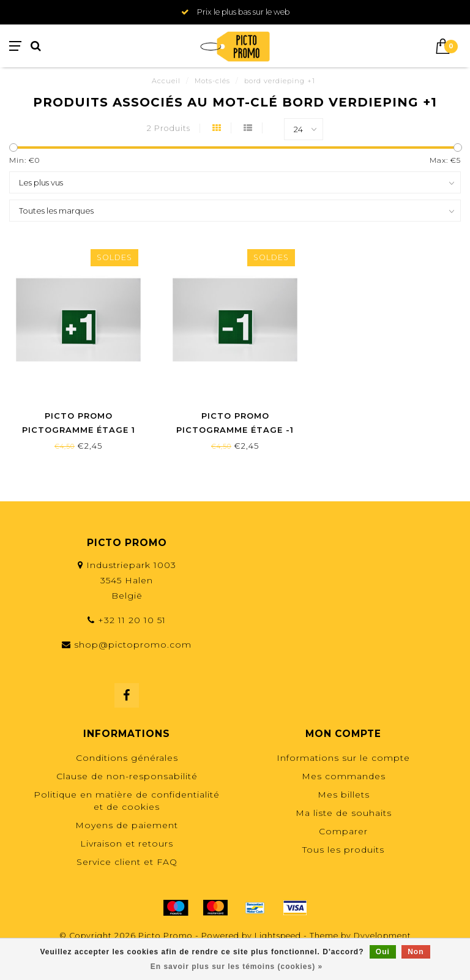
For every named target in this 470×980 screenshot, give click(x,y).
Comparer (343, 831)
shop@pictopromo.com (133, 645)
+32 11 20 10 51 (132, 620)
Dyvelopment (382, 936)
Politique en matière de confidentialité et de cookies (127, 801)
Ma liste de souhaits (344, 813)
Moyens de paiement (127, 825)
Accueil (166, 81)
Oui (383, 952)
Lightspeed (278, 936)
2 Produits (169, 128)
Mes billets (344, 795)
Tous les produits (343, 850)
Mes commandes (344, 776)
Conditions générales (127, 758)
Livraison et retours (127, 843)
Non (416, 952)
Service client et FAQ (127, 862)
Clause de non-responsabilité (127, 776)
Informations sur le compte (343, 758)
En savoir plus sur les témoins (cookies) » (237, 967)
